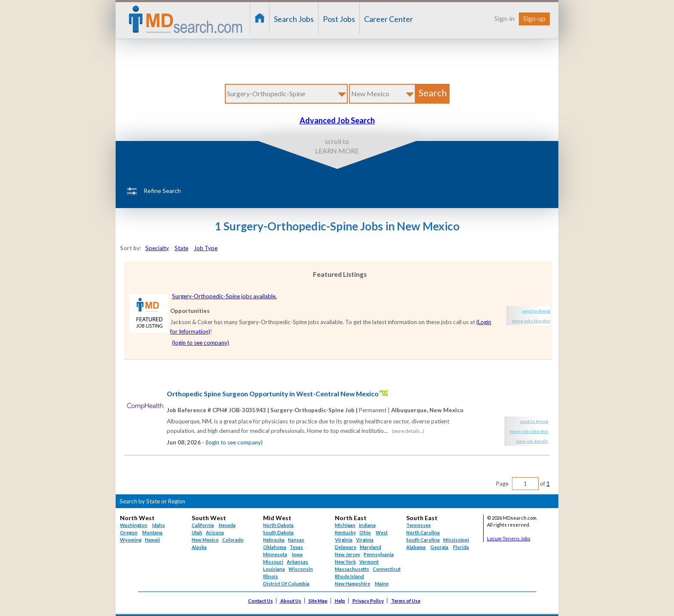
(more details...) (408, 431)
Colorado (233, 540)
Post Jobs (339, 19)
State (181, 248)
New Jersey (348, 554)
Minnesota (275, 554)
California (203, 525)
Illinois (271, 576)
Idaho (159, 525)
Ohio (365, 532)
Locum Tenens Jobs (509, 538)
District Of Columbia (286, 584)
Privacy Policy (368, 601)
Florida (461, 547)
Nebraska (274, 540)
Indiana (367, 525)
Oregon (129, 532)
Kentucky (345, 532)
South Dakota (278, 532)
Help (340, 601)
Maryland (371, 547)
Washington (134, 525)
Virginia (365, 540)
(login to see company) (201, 343)
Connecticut (387, 569)
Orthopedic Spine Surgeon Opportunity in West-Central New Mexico (273, 394)
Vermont (369, 562)
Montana (152, 532)
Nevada (227, 525)
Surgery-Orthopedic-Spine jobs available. (224, 296)
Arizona (215, 532)
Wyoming (131, 540)
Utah (197, 532)
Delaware (346, 547)
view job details (532, 441)
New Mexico (205, 540)
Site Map (318, 601)
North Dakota (278, 525)
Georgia (439, 547)
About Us (291, 601)
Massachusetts (352, 569)
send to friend (536, 311)
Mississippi (456, 540)
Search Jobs (294, 19)
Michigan (345, 525)
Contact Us (260, 601)
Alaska (199, 547)
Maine (382, 584)
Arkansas (297, 562)
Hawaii (152, 540)
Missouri (273, 562)
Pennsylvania (379, 554)
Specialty (157, 248)
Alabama (416, 547)
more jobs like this (531, 321)
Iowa (297, 554)
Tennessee (418, 525)
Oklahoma (275, 547)
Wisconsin (301, 569)
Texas (296, 547)
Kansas (296, 540)
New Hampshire (352, 584)
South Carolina (423, 540)
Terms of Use (406, 601)
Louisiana (274, 569)
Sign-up (534, 18)
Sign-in (504, 18)
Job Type (206, 248)
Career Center (389, 19)
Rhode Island (349, 576)
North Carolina (423, 532)
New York (345, 562)
